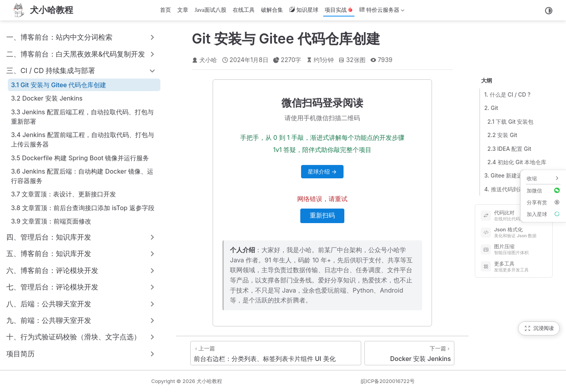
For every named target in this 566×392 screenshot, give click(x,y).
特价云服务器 (382, 12)
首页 (165, 10)
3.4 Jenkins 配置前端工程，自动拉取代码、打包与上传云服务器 (83, 139)
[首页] (42, 10)
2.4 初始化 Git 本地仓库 (517, 162)
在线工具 (244, 10)
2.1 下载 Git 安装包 (510, 122)
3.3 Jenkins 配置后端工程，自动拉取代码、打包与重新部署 (82, 117)
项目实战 (339, 10)
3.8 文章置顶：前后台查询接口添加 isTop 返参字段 (83, 208)
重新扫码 (322, 215)
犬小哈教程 (209, 381)
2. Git (491, 108)
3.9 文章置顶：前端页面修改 (51, 221)
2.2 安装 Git (502, 135)
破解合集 (272, 10)
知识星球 (304, 10)
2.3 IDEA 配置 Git (509, 149)
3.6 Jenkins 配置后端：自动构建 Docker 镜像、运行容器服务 (82, 176)
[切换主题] (549, 11)
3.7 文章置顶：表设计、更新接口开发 (63, 194)
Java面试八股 (210, 10)
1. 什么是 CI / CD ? (507, 94)
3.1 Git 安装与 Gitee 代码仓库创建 (59, 85)
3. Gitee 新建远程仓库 (512, 175)
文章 (183, 10)
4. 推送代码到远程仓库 (512, 189)
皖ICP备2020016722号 (388, 381)
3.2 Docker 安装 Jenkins (47, 98)
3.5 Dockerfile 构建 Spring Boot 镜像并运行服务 (80, 158)
